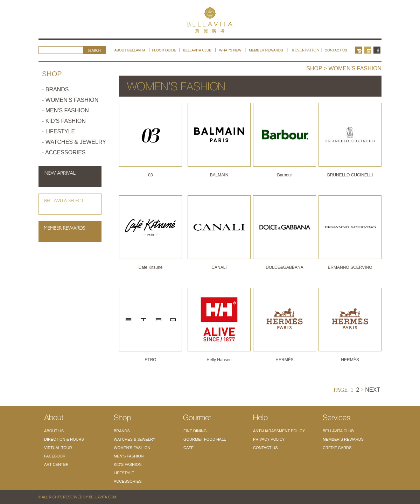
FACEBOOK (55, 456)
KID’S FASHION (128, 464)
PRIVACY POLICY (269, 439)
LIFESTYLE (124, 473)
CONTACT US (265, 448)
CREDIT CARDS (337, 448)
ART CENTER (56, 464)
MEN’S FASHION (129, 456)
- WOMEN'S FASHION (70, 100)
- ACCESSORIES (64, 152)
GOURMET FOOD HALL (205, 439)
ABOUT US (54, 431)
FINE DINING (195, 431)
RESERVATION (306, 50)
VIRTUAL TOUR (58, 448)
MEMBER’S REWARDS (343, 439)
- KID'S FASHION (64, 121)
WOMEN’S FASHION (132, 448)
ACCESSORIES (128, 481)
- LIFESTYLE (58, 131)
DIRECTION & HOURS (64, 439)
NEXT (373, 390)
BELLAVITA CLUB (338, 431)
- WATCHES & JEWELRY (74, 142)
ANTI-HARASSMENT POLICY (279, 431)
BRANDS (122, 431)
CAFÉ (188, 448)
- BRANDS (55, 89)
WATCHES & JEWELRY (135, 439)
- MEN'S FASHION (65, 110)
